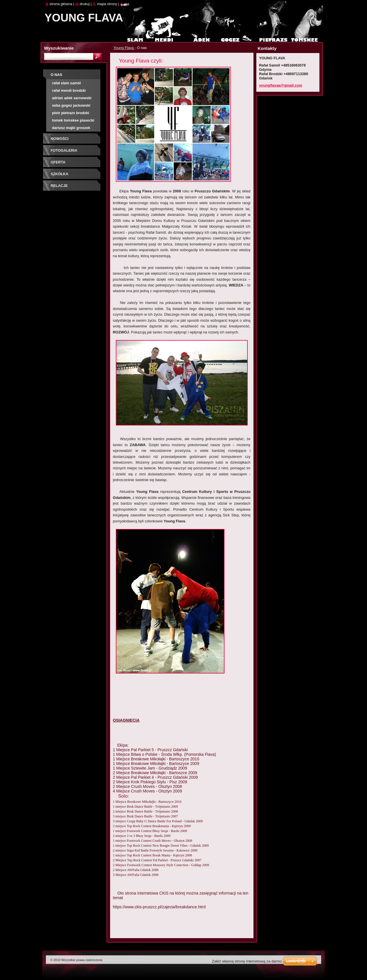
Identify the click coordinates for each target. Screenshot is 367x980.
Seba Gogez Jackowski (71, 105)
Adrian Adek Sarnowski (72, 98)
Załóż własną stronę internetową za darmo (247, 961)
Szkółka (60, 174)
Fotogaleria (64, 150)
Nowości (60, 139)
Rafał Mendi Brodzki (69, 90)
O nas (57, 75)
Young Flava (124, 48)
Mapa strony (107, 4)
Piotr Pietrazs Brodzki (71, 113)
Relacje (59, 186)
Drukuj (85, 4)
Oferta (58, 162)
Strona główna (61, 4)
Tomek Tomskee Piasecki (73, 120)
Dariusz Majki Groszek (71, 128)
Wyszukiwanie (59, 48)
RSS (127, 4)
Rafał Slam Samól (67, 83)
